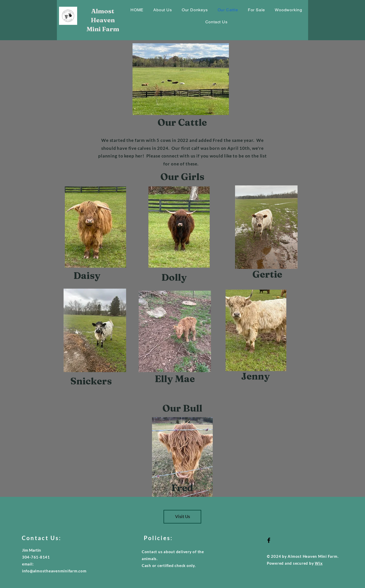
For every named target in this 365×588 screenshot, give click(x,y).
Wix (319, 563)
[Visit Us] (182, 517)
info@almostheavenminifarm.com (54, 571)
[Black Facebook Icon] (269, 540)
